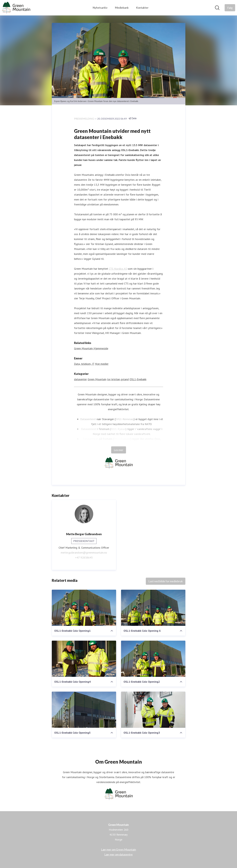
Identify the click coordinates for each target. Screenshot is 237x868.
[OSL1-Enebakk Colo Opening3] (153, 710)
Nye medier (102, 364)
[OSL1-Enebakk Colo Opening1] (84, 608)
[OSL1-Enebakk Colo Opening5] (84, 710)
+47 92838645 (84, 557)
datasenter (80, 379)
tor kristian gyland (118, 379)
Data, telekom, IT (84, 364)
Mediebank (122, 8)
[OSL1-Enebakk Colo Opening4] (84, 659)
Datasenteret (88, 419)
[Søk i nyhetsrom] (217, 8)
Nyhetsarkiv (100, 8)
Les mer (119, 450)
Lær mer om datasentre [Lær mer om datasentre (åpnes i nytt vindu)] (118, 854)
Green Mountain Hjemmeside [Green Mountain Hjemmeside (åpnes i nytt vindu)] (91, 348)
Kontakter (142, 8)
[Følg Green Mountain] (230, 8)
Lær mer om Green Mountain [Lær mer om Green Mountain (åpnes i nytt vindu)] (119, 849)
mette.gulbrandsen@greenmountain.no (84, 553)
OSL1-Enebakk (138, 379)
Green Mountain (97, 379)
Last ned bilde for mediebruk (166, 581)
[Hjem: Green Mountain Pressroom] (16, 8)
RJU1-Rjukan (118, 429)
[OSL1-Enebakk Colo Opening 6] (153, 608)
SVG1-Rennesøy (125, 419)
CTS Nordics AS (118, 269)
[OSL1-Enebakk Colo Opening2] (153, 659)
